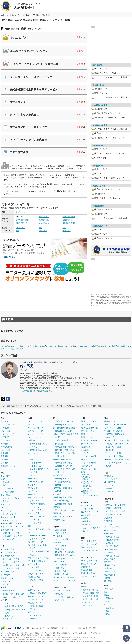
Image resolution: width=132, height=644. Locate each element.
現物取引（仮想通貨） (12, 533)
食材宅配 (32, 440)
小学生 (73, 510)
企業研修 (85, 518)
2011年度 (121, 346)
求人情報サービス (89, 469)
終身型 (109, 537)
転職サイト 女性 (88, 437)
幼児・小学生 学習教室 (63, 516)
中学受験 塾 (58, 475)
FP (56, 546)
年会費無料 (7, 523)
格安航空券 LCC (35, 603)
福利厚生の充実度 (22, 220)
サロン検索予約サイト (90, 550)
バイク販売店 (34, 513)
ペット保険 (5, 450)
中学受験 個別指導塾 (62, 482)
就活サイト (86, 425)
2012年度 (112, 346)
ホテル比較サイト (36, 599)
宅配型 (33, 475)
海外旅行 (43, 593)
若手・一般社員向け (91, 528)
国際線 (40, 606)
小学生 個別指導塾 (61, 501)
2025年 (4, 346)
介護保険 (108, 568)
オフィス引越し (35, 564)
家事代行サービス (36, 431)
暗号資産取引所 (7, 530)
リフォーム (5, 581)
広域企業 (110, 450)
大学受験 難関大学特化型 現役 (66, 434)
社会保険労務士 (69, 552)
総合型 (33, 548)
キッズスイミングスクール (64, 597)
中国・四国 (43, 231)
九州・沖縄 (67, 231)
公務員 (58, 558)
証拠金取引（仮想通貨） (13, 536)
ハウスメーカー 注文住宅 (10, 597)
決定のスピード (21, 223)
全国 (96, 599)
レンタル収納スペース (39, 469)
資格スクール (59, 562)
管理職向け (88, 524)
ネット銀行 (5, 495)
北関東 (13, 606)
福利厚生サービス (36, 574)
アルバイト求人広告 (89, 495)
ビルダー (6, 603)
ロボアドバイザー (8, 539)
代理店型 (6, 428)
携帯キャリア (110, 421)
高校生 (58, 510)
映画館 (84, 586)
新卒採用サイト (88, 478)
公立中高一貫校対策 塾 (63, 488)
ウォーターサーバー (37, 421)
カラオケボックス (89, 602)
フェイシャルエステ (89, 544)
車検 (30, 526)
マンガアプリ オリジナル (39, 558)
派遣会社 (85, 459)
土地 (23, 552)
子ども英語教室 (60, 530)
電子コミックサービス (37, 545)
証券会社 (6, 482)
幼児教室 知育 (59, 520)
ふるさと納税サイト (37, 463)
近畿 (17, 231)
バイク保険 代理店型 (113, 514)
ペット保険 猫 (110, 530)
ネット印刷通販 (88, 509)
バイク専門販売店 (37, 516)
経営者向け (88, 521)
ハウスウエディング (89, 561)
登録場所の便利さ (69, 223)
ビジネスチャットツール (91, 512)
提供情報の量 (44, 220)
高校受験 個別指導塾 (62, 459)
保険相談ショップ (8, 466)
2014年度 (93, 346)
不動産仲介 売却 (7, 549)
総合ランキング (21, 212)
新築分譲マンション (9, 591)
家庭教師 (57, 513)
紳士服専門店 (110, 482)
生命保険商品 (110, 543)
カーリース (33, 491)
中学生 (65, 510)
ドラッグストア (111, 479)
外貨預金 (4, 501)
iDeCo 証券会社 (7, 492)
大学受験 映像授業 (61, 440)
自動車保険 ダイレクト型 (115, 505)
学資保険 (4, 463)
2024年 (11, 346)
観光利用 (34, 619)
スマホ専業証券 (7, 488)
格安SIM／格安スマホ (113, 431)
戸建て (17, 552)
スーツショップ (111, 485)
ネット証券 (5, 476)
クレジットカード (8, 517)
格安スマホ (120, 434)
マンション (7, 552)
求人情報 (93, 628)
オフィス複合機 (35, 570)
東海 (64, 228)
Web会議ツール (88, 515)
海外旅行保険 (6, 447)
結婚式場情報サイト (89, 573)
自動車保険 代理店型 (113, 508)
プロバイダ (109, 437)
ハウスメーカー (9, 616)
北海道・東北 (21, 228)
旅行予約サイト (35, 590)
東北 (7, 606)
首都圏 (5, 565)
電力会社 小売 (34, 577)
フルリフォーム (9, 584)
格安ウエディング (89, 564)
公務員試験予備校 (61, 574)
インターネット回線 (113, 453)
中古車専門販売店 (37, 504)
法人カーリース (88, 506)
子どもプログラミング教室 (64, 580)
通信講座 (57, 542)
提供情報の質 (67, 220)
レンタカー (33, 485)
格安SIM (110, 434)
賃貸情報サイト (7, 575)
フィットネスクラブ (62, 591)
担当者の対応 (44, 217)
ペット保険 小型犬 (112, 527)
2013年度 (102, 346)
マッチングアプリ (89, 576)
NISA (3, 479)
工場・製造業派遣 (89, 463)
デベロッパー (8, 619)
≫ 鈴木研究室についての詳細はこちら (36, 391)
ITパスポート (68, 558)
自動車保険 (5, 421)
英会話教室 (58, 536)
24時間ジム (58, 594)
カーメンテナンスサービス (39, 529)
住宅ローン (5, 504)
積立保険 (108, 581)
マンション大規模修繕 (10, 568)
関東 (41, 228)
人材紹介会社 (87, 487)
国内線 (33, 606)
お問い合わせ (66, 628)
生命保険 (4, 453)
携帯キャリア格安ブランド (115, 425)
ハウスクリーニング (37, 434)
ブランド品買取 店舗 (37, 561)
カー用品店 (109, 488)
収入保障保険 (112, 549)
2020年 (42, 346)
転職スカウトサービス (90, 440)
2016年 (72, 346)
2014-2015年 (82, 346)
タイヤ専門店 (110, 492)
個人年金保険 (110, 575)
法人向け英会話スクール (63, 577)
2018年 (57, 346)
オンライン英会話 (61, 539)
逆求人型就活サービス (90, 428)
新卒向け (87, 531)
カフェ (31, 532)
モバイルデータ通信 (113, 428)
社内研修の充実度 (69, 217)
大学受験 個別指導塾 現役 (64, 428)
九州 (23, 565)
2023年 (19, 346)
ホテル (31, 612)
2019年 (49, 346)
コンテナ (34, 472)
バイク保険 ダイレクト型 (115, 511)
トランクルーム (35, 466)
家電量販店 (109, 476)
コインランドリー (36, 437)
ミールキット (34, 447)
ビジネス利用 (36, 615)
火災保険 (4, 444)
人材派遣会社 (87, 492)
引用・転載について (80, 628)
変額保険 (108, 578)
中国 (127, 444)
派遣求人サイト (88, 466)
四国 (108, 447)
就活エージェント (89, 421)
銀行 (4, 485)
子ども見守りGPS (36, 580)
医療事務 (63, 546)
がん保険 (4, 459)
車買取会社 (33, 494)
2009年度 (10, 349)
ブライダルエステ (89, 541)
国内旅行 (34, 593)
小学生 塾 (57, 494)
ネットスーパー (35, 453)
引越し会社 (33, 479)
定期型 (116, 537)
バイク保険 (5, 431)
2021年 (34, 346)
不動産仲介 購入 (7, 556)
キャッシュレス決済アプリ (12, 527)
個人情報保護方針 (53, 628)
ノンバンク (15, 514)
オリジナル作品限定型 (39, 551)
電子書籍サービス (36, 542)
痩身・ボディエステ (89, 547)
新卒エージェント (89, 482)
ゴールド (17, 523)
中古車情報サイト (36, 497)
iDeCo (107, 605)
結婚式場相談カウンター (91, 570)
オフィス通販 (34, 567)
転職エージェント (89, 444)
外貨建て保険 (110, 565)
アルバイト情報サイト (90, 431)
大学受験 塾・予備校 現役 (64, 421)
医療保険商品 (110, 534)
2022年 (26, 346)
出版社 (33, 555)
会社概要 (26, 628)
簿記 (63, 549)
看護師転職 (86, 447)
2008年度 (19, 349)
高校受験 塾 (58, 444)
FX (2, 508)
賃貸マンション (7, 578)
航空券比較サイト (36, 596)
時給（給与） (98, 65)
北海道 (58, 447)
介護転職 (85, 450)
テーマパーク (87, 605)
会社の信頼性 (44, 223)
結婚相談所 (86, 567)
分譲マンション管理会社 (11, 562)
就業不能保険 (110, 559)
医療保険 (4, 456)
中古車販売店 (34, 501)
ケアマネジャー (71, 555)
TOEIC (58, 552)
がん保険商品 (110, 552)
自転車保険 (5, 440)
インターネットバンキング (12, 498)
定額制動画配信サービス (38, 536)
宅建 (57, 549)
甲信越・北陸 (68, 450)
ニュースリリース (38, 628)
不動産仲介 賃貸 (7, 572)
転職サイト (86, 434)
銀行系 (5, 514)
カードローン (6, 511)
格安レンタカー (35, 488)
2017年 (64, 346)
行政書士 (59, 555)
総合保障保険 (110, 572)
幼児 (57, 533)
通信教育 (57, 507)
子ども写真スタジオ (37, 539)
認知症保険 (109, 562)
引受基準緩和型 (113, 540)
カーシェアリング (36, 482)
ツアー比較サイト (36, 609)
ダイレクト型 (8, 425)
